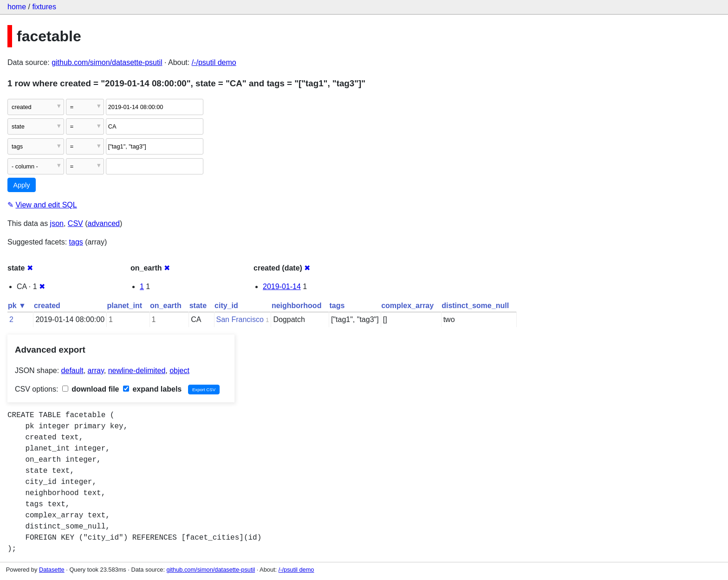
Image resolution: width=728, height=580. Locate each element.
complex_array (407, 306)
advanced (104, 223)
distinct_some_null (475, 306)
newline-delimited (137, 371)
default (72, 371)
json (57, 223)
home (17, 7)
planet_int (125, 306)
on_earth (166, 306)
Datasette (52, 570)
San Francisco (240, 319)
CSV (75, 223)
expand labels (152, 389)
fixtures (44, 7)
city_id (226, 306)
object (179, 371)
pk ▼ (17, 306)
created (47, 306)
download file (91, 389)
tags (76, 242)
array (96, 371)
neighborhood (297, 306)
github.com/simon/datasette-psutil (107, 62)
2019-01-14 (282, 287)
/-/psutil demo (214, 62)
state (198, 306)
